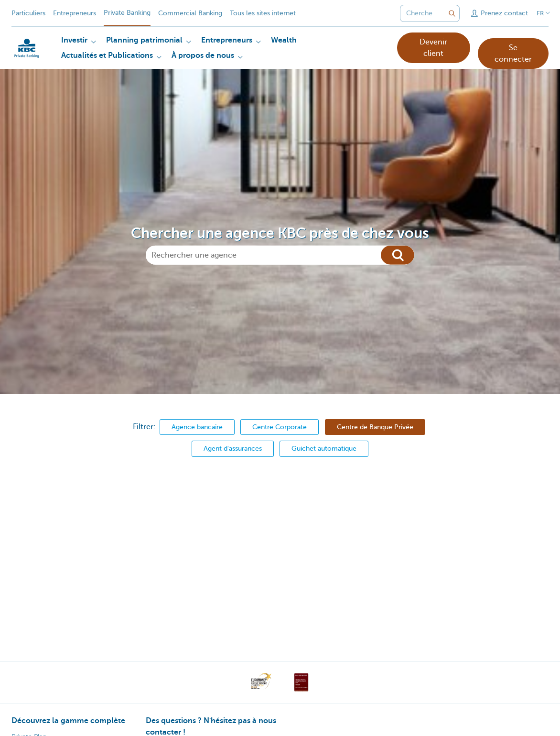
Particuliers (28, 13)
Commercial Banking (190, 13)
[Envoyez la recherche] (452, 13)
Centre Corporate (280, 427)
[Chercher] (398, 255)
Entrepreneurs (75, 13)
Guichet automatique (324, 448)
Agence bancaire (197, 427)
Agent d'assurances (233, 448)
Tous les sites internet (263, 13)
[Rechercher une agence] (280, 255)
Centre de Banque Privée (375, 427)
